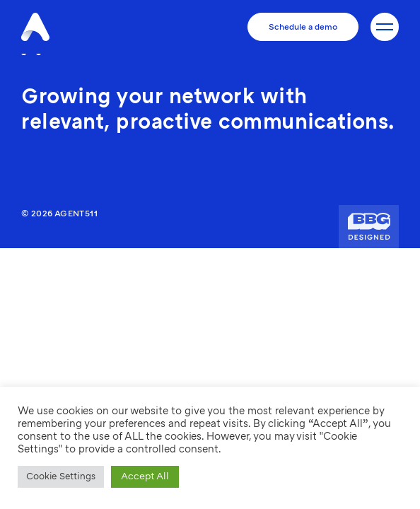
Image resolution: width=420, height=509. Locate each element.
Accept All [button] (145, 476)
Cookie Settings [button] (61, 476)
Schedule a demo (303, 27)
